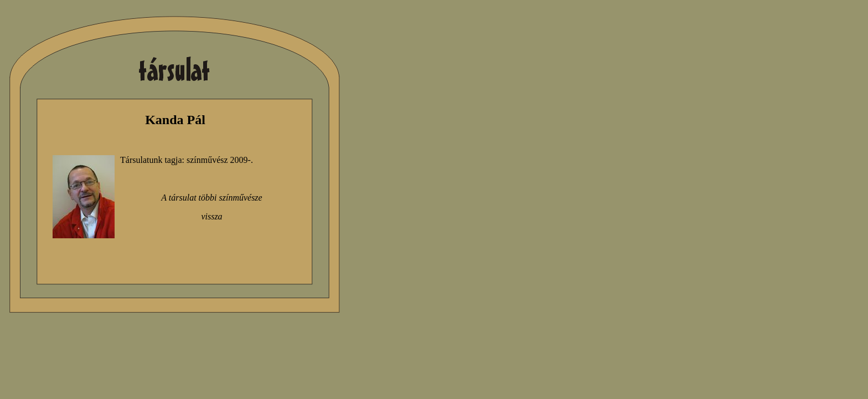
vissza (211, 216)
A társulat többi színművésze (211, 198)
